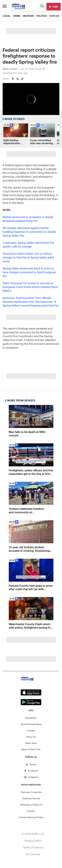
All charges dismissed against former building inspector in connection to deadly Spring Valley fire (29, 232)
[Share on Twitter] (18, 79)
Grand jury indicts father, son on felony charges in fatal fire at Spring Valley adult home (28, 258)
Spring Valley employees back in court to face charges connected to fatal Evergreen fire (29, 272)
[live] (54, 7)
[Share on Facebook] (13, 79)
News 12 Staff (10, 69)
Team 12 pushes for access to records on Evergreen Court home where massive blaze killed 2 (30, 287)
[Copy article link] (22, 79)
